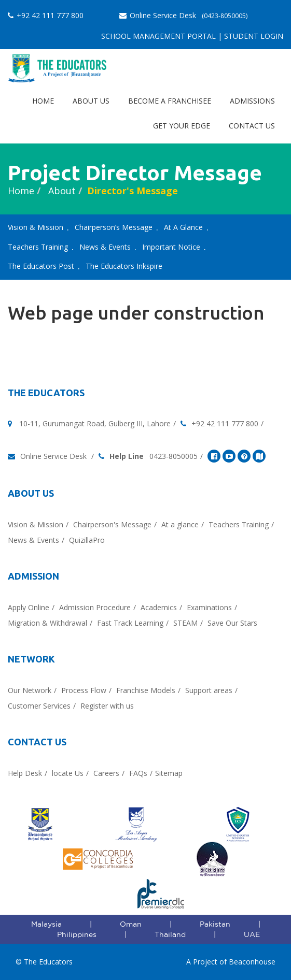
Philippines (77, 934)
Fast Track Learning (130, 623)
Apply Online (29, 607)
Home (43, 101)
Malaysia (46, 924)
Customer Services (39, 706)
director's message (133, 191)
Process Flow (84, 690)
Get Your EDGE (182, 126)
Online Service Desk (183, 15)
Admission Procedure (95, 607)
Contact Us (252, 126)
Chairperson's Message (112, 524)
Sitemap (169, 773)
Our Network (30, 690)
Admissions (252, 101)
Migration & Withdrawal (47, 623)
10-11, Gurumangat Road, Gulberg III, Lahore (95, 423)
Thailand (170, 934)
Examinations (209, 607)
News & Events (105, 247)
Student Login (254, 36)
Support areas (209, 690)
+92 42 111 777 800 (46, 15)
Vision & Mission (36, 227)
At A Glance (183, 227)
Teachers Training (38, 247)
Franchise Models (146, 690)
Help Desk (25, 773)
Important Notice (171, 247)
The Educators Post (41, 266)
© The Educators (44, 962)
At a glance (180, 524)
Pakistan (215, 924)
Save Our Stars (232, 623)
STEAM (185, 623)
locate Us (68, 773)
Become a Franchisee (170, 101)
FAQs (138, 773)
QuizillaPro (87, 540)
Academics (159, 607)
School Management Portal (158, 36)
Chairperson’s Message (114, 227)
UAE (252, 934)
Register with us (107, 706)
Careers (106, 773)
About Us (91, 101)
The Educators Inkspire (124, 266)
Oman (131, 924)
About (61, 191)
